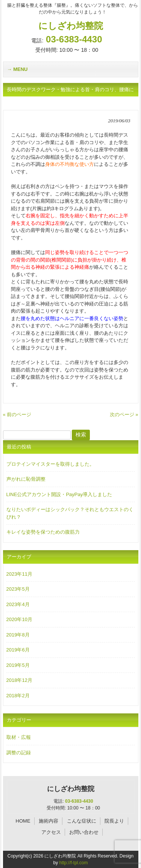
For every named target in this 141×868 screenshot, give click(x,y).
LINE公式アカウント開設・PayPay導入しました (59, 494)
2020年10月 (19, 619)
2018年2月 (18, 696)
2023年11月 (19, 574)
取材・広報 (19, 737)
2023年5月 (18, 589)
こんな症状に (82, 821)
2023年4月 (18, 604)
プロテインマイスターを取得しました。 (50, 464)
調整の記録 (19, 753)
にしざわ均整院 (71, 26)
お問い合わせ (84, 832)
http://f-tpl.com (73, 863)
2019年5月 (18, 665)
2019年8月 (18, 635)
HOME (23, 821)
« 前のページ (17, 414)
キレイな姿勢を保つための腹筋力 (43, 532)
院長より (114, 821)
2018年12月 (19, 680)
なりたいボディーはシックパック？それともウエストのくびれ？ (70, 513)
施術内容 (49, 821)
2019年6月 (18, 650)
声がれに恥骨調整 (26, 479)
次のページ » (124, 414)
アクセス (51, 832)
